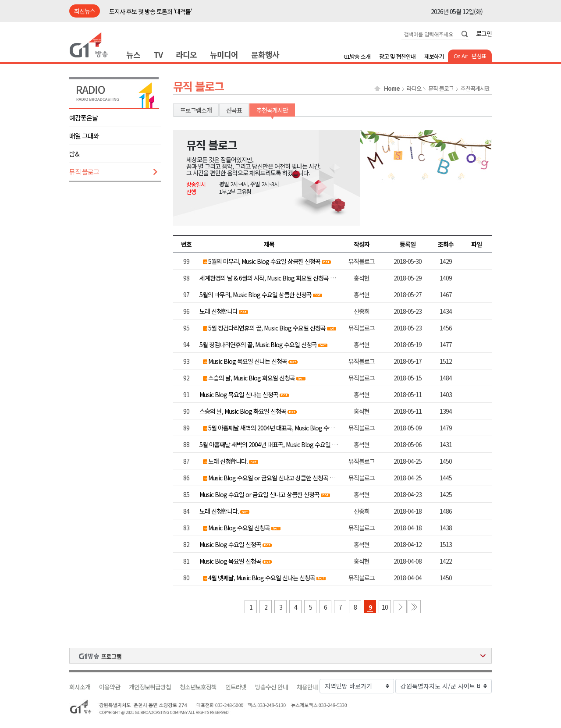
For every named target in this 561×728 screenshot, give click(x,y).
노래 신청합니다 (218, 311)
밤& (74, 154)
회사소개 (80, 687)
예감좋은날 (83, 118)
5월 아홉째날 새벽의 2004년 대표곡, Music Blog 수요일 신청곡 (282, 428)
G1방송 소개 (357, 56)
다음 (400, 607)
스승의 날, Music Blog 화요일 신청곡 (252, 378)
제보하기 (434, 56)
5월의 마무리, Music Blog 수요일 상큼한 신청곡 (264, 261)
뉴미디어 (224, 54)
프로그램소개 (196, 110)
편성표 (479, 56)
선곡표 (234, 110)
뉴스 (133, 54)
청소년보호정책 (198, 687)
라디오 (186, 54)
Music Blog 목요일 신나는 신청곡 (248, 361)
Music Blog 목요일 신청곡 (230, 561)
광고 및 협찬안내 (397, 56)
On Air (460, 56)
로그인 (484, 33)
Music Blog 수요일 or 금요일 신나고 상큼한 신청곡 (268, 478)
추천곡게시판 (475, 89)
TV (158, 54)
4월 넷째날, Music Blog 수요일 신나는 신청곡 (262, 578)
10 (385, 607)
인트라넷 (236, 687)
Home (392, 89)
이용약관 (110, 687)
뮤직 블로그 (84, 172)
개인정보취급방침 (150, 687)
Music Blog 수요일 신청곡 (239, 528)
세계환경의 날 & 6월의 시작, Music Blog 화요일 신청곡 (264, 278)
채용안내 (307, 687)
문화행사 (265, 54)
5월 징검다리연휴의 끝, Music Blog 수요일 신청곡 (267, 328)
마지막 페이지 (414, 607)
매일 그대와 (84, 136)
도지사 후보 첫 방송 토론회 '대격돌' (151, 11)
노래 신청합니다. (228, 461)
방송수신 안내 (272, 687)
